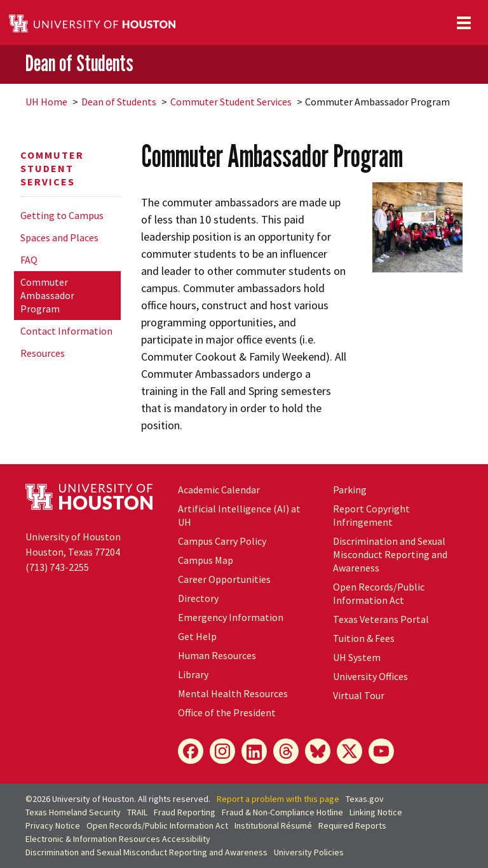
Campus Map (206, 560)
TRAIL (137, 812)
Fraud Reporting (185, 812)
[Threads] (286, 751)
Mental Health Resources (233, 693)
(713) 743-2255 (57, 567)
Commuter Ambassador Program (47, 295)
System (357, 657)
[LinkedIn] (254, 751)
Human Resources (217, 655)
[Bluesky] (318, 751)
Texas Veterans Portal (381, 619)
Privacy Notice (53, 825)
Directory (198, 598)
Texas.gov (365, 799)
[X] (349, 751)
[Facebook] (191, 751)
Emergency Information (231, 617)
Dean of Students (79, 63)
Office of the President (227, 712)
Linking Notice (376, 812)
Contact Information (66, 331)
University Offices (370, 676)
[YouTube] (381, 751)
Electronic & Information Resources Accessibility (118, 839)
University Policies (309, 852)
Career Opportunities (224, 579)
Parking (350, 490)
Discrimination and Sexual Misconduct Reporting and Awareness (390, 554)
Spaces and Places (59, 237)
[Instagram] (222, 751)
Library (193, 674)
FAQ (29, 260)
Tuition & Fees (364, 638)
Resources (43, 353)
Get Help (197, 636)
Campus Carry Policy (222, 541)
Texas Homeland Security (73, 812)
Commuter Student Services (231, 102)
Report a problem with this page (278, 799)
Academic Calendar (219, 490)
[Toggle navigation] (464, 23)
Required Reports (352, 825)
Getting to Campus (62, 215)
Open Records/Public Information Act (379, 593)
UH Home (46, 102)
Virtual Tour (359, 695)
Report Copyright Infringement (371, 515)
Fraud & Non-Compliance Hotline (282, 812)
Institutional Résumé (273, 825)
